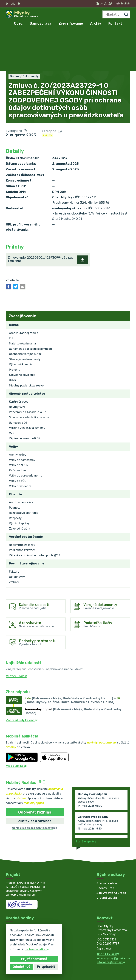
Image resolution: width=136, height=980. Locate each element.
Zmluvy (47, 94)
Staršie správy (86, 800)
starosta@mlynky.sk (111, 921)
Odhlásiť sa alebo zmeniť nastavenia (35, 787)
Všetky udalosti (17, 635)
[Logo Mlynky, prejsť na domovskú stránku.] (22, 14)
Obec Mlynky (121, 966)
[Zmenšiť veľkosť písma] (102, 4)
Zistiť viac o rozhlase (35, 780)
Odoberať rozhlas (35, 771)
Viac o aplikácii (16, 724)
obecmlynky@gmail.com (114, 917)
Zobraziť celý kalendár (22, 679)
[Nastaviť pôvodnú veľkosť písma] (105, 4)
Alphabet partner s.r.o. (114, 961)
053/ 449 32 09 (108, 913)
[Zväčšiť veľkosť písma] (110, 4)
